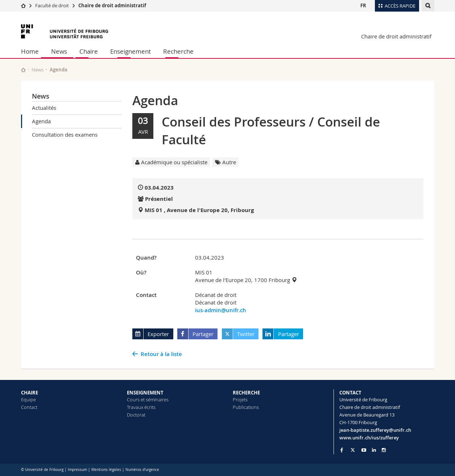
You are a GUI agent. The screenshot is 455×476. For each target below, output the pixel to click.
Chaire (89, 51)
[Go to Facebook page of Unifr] (342, 450)
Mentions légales (106, 470)
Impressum (77, 470)
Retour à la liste (161, 354)
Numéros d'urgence (142, 470)
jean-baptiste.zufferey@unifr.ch (375, 430)
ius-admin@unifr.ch (221, 310)
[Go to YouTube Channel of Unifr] (364, 450)
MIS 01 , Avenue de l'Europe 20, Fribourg (199, 210)
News (59, 51)
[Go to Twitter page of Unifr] (353, 450)
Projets (240, 400)
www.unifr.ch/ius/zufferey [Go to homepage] (369, 438)
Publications (246, 407)
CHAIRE (30, 393)
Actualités (44, 108)
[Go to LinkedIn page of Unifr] (374, 450)
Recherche (178, 51)
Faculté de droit (53, 5)
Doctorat (136, 415)
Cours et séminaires (148, 400)
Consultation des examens (65, 134)
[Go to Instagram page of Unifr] (384, 450)
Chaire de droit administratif (112, 5)
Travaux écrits (141, 407)
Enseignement (131, 51)
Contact (29, 407)
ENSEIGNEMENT (145, 393)
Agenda (41, 121)
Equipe (28, 400)
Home (30, 51)
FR (363, 5)
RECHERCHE (246, 393)
